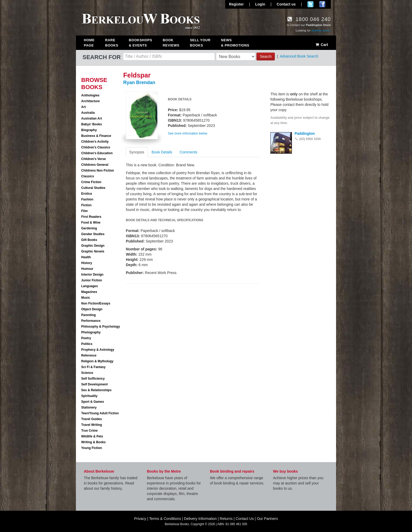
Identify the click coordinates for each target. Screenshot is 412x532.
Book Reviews (171, 43)
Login (260, 4)
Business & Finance (96, 136)
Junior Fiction (92, 280)
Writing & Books (93, 442)
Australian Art (92, 118)
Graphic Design (93, 246)
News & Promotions (235, 43)
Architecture (91, 101)
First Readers (91, 217)
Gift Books (89, 240)
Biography (89, 130)
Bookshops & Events (140, 43)
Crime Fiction (91, 182)
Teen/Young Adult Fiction (100, 413)
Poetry (86, 338)
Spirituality (89, 396)
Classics (88, 176)
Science (87, 373)
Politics (87, 344)
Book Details (162, 152)
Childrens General (95, 165)
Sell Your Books (200, 43)
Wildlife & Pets (92, 436)
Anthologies (90, 95)
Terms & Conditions (165, 519)
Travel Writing (92, 425)
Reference (89, 355)
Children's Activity (95, 142)
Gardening (89, 228)
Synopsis (137, 152)
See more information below (187, 133)
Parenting (88, 315)
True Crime (89, 431)
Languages (89, 286)
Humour (87, 269)
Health (86, 257)
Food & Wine (91, 223)
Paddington (305, 133)
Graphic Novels (93, 251)
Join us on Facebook (322, 4)
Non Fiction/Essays (96, 303)
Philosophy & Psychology (101, 327)
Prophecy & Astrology (98, 350)
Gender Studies (93, 234)
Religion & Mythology (97, 361)
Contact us (286, 4)
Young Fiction (92, 448)
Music (86, 298)
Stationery (89, 407)
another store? (321, 30)
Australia (88, 113)
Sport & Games (93, 402)
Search (266, 56)
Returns (226, 519)
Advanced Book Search (299, 56)
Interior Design (92, 275)
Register (236, 4)
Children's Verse (94, 159)
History (87, 263)
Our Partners (267, 519)
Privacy (140, 519)
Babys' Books (92, 124)
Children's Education (97, 153)
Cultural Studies (93, 188)
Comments (188, 152)
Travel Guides (92, 419)
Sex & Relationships (96, 390)
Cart (321, 45)
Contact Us (245, 519)
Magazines (89, 292)
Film (84, 211)
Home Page (89, 43)
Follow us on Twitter (310, 4)
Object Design (92, 309)
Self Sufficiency (93, 379)
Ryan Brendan (139, 82)
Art (83, 107)
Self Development (94, 384)
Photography (91, 332)
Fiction (86, 205)
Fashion (87, 199)
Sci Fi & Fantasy (93, 367)
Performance (91, 321)
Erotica (87, 194)
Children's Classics (96, 147)
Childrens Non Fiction (98, 171)
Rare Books (112, 43)
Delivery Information (200, 519)
